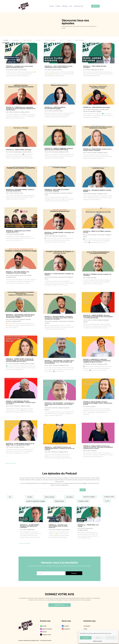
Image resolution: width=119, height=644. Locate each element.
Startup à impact (59, 501)
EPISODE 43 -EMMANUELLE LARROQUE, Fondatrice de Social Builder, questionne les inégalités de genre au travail (97, 361)
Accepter (86, 638)
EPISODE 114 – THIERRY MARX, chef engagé (88, 526)
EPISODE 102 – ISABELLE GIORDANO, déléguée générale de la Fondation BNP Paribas (59, 149)
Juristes (32, 364)
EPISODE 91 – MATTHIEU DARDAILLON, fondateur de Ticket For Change (18, 272)
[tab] (6, 41)
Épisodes (65, 6)
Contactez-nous (78, 6)
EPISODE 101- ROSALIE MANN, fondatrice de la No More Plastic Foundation (97, 150)
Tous (10, 497)
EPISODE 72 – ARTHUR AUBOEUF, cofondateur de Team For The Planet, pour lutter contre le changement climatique (59, 318)
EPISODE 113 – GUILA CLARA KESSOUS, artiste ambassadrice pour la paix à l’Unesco (59, 67)
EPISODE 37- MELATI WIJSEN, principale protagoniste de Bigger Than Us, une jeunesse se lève (98, 403)
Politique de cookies (98, 641)
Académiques (18, 152)
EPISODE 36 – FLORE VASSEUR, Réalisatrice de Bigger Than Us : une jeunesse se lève (20, 444)
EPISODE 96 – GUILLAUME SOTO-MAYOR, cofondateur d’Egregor (57, 190)
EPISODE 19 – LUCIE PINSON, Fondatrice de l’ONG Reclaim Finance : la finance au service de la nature (59, 448)
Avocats (107, 501)
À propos (58, 6)
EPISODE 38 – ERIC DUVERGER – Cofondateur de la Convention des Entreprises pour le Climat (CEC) (59, 404)
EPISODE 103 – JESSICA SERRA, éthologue (19, 150)
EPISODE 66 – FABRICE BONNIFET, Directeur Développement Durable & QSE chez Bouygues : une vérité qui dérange (98, 317)
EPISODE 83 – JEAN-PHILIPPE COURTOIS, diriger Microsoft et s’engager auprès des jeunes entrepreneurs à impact (20, 316)
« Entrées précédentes (11, 463)
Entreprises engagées (89, 497)
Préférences (111, 638)
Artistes (22, 234)
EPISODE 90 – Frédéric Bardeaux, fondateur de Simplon (59, 274)
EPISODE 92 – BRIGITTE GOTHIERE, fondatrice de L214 (97, 232)
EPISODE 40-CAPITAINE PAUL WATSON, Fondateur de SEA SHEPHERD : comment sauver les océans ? (21, 402)
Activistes (16, 70)
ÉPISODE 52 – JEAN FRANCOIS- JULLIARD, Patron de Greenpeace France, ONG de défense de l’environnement (59, 362)
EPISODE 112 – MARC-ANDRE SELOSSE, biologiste (95, 67)
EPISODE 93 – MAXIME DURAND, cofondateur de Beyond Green (59, 233)
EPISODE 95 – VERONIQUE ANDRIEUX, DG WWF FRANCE (97, 191)
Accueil (52, 6)
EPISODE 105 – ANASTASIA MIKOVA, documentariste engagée (55, 108)
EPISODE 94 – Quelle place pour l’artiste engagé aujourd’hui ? (18, 231)
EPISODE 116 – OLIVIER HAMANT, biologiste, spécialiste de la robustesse (30, 526)
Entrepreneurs (62, 236)
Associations (69, 497)
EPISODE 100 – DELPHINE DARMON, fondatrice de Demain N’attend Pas (20, 190)
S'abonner (95, 6)
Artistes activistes (50, 497)
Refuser (98, 638)
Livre (71, 6)
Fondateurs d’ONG (24, 112)
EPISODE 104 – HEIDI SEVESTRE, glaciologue (97, 107)
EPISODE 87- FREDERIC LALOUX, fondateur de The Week (97, 275)
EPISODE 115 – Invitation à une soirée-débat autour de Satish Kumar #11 (19, 67)
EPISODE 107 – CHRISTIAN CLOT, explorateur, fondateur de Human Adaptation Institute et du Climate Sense (21, 109)
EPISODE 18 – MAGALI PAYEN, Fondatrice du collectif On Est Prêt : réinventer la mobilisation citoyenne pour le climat (98, 447)
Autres (30, 152)
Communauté (23, 70)
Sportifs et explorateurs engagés (92, 111)
